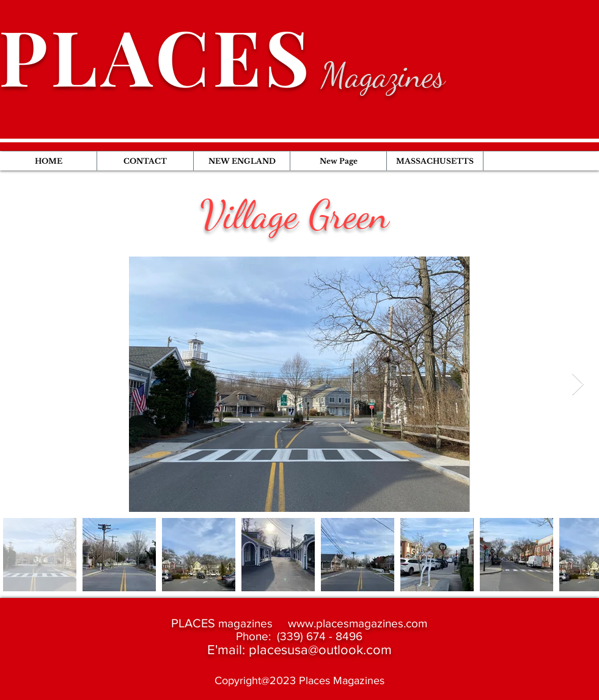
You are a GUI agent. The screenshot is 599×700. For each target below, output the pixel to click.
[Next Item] (578, 385)
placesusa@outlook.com (320, 650)
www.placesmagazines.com (358, 623)
